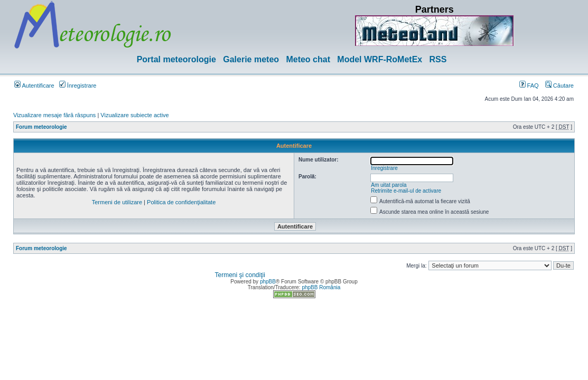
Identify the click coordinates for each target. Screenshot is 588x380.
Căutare (559, 85)
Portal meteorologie (176, 59)
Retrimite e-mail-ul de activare (406, 191)
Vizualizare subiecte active (134, 115)
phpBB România (321, 287)
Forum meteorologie (41, 127)
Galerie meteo (251, 59)
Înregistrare (78, 85)
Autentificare (34, 85)
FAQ (529, 85)
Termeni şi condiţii (240, 275)
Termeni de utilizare (117, 202)
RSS (438, 59)
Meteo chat (308, 59)
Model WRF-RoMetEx (380, 59)
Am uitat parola (389, 185)
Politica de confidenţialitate (181, 202)
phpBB (268, 282)
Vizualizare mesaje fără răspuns (54, 115)
